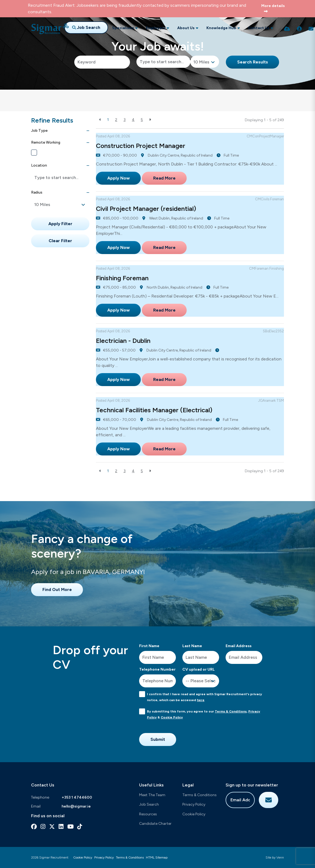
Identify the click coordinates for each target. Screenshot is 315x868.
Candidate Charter (155, 824)
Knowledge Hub (221, 28)
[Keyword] (102, 62)
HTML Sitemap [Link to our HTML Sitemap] (157, 857)
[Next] (150, 120)
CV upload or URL (199, 669)
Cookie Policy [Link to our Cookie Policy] (83, 857)
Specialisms (123, 28)
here (201, 700)
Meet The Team (152, 795)
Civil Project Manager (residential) (146, 209)
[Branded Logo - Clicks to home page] (50, 29)
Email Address (239, 646)
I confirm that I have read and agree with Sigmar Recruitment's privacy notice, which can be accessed (205, 697)
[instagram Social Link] (43, 827)
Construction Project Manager (141, 146)
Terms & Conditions (231, 711)
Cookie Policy (172, 717)
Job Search (149, 804)
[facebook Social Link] (34, 827)
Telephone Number (157, 669)
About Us (186, 28)
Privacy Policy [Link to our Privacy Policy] (104, 857)
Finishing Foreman (122, 278)
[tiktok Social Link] (80, 827)
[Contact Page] (311, 29)
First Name (149, 646)
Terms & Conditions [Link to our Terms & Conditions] (130, 857)
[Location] (163, 62)
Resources (148, 814)
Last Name (192, 646)
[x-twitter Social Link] (52, 827)
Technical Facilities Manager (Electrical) (154, 410)
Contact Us (259, 28)
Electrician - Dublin (123, 341)
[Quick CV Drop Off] (287, 29)
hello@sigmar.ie (76, 806)
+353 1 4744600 (77, 797)
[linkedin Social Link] (61, 827)
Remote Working (52, 153)
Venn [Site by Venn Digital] (280, 857)
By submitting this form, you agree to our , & (204, 714)
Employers (156, 28)
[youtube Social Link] (70, 827)
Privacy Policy (194, 804)
